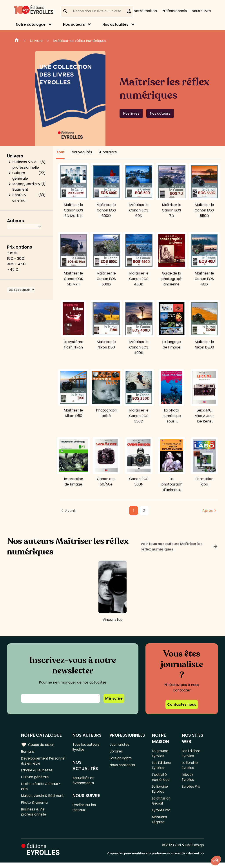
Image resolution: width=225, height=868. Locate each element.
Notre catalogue (31, 24)
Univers (36, 41)
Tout (60, 152)
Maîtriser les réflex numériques (80, 41)
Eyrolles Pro (162, 815)
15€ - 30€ (16, 259)
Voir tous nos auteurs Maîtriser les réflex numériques (179, 547)
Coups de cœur (38, 745)
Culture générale (20, 176)
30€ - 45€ (16, 264)
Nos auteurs (74, 24)
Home (17, 41)
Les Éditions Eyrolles (162, 766)
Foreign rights (121, 759)
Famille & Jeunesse (38, 772)
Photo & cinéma (19, 198)
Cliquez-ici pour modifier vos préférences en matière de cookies (156, 859)
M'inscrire (114, 698)
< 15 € (12, 253)
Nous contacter (123, 766)
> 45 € (13, 270)
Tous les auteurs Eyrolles (87, 747)
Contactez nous (182, 705)
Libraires (117, 752)
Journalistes (120, 744)
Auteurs (15, 221)
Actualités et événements (84, 781)
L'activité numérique (161, 779)
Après (208, 511)
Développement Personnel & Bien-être (40, 762)
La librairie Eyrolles (161, 792)
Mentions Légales (160, 825)
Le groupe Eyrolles (160, 754)
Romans (28, 752)
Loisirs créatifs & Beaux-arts (42, 789)
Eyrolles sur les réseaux (86, 809)
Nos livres (131, 113)
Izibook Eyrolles (188, 779)
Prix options (20, 247)
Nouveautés (82, 152)
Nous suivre (201, 11)
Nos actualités (115, 24)
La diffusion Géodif (161, 805)
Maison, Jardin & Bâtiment (26, 187)
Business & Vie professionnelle (26, 165)
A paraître (108, 152)
